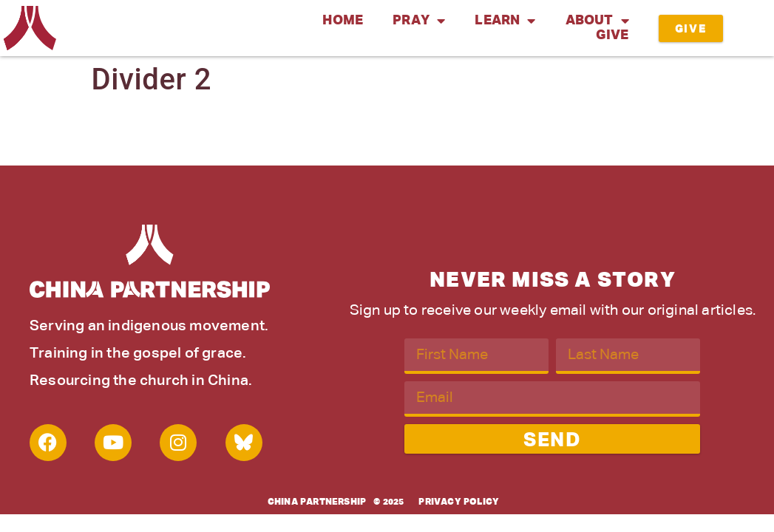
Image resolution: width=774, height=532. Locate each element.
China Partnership (317, 502)
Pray (419, 21)
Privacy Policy (459, 502)
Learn (505, 21)
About (597, 21)
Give (612, 35)
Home (343, 21)
